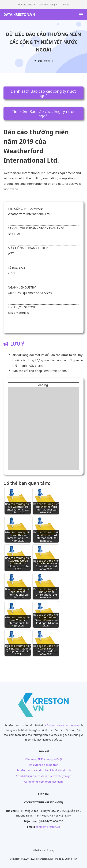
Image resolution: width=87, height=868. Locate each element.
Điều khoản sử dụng (44, 850)
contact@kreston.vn (48, 827)
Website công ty (26, 5)
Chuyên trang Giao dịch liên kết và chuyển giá (43, 770)
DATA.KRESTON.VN (19, 14)
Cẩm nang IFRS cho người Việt (43, 759)
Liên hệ (65, 5)
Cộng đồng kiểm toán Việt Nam (43, 782)
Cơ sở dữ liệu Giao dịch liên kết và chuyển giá (43, 776)
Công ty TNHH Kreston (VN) (62, 725)
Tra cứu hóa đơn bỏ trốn (43, 765)
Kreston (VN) (46, 859)
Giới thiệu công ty (48, 5)
